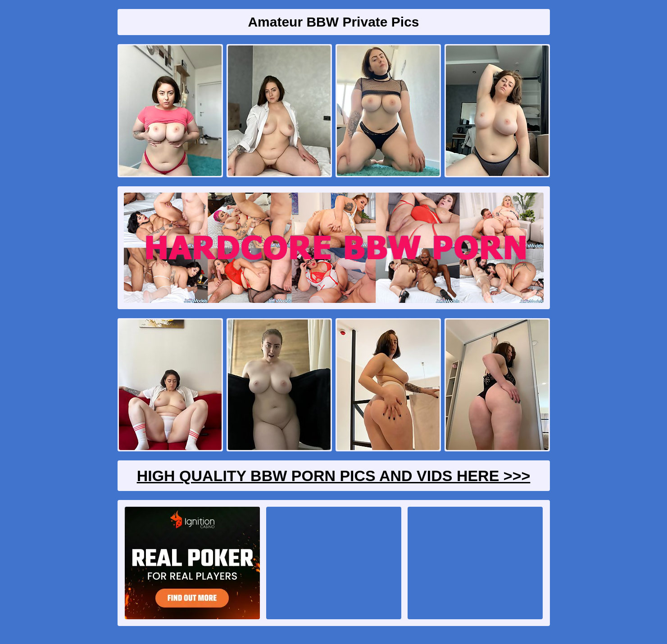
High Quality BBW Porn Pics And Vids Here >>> (334, 476)
